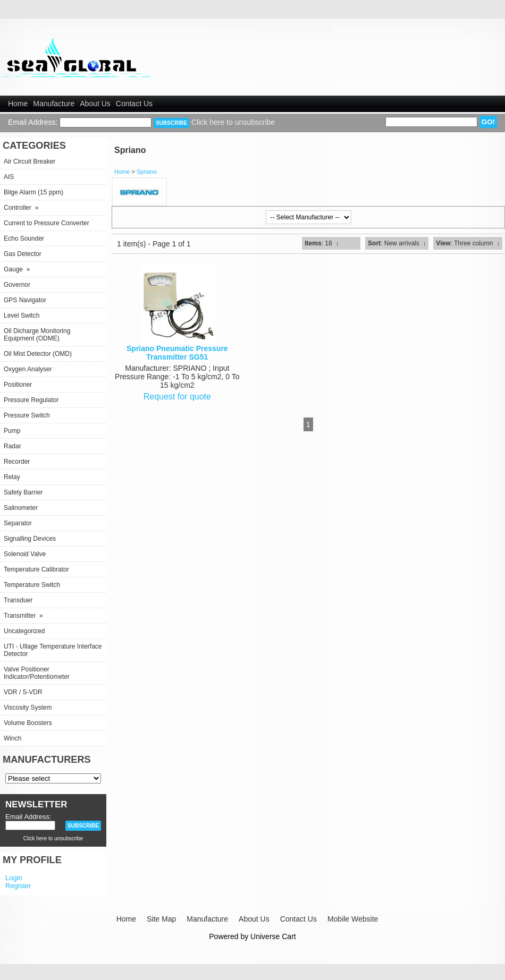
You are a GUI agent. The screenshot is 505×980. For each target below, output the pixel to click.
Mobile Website (353, 919)
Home (18, 104)
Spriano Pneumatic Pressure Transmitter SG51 (177, 353)
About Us (95, 104)
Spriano (147, 172)
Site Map (161, 919)
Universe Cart (273, 936)
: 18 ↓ (322, 243)
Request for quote (177, 397)
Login (14, 878)
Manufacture (54, 104)
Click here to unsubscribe (233, 122)
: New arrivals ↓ (397, 243)
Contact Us (134, 104)
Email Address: (33, 122)
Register (18, 886)
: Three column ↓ (468, 243)
